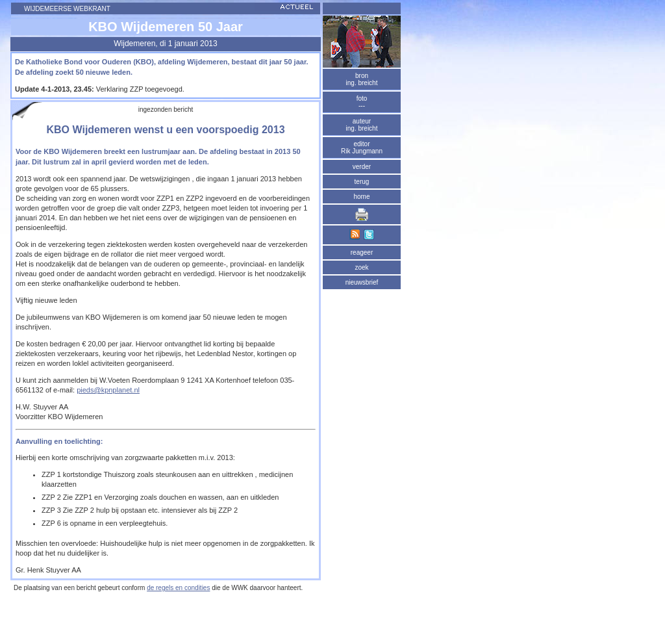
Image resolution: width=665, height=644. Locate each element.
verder (362, 167)
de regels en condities (178, 588)
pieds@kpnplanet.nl (108, 390)
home (361, 197)
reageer (362, 252)
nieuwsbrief (362, 282)
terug (362, 182)
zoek (361, 267)
